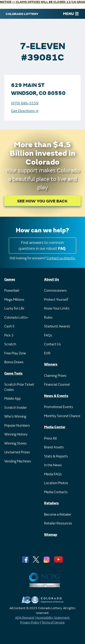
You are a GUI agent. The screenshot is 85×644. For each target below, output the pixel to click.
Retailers (51, 503)
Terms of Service (53, 622)
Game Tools (13, 374)
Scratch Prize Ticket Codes (19, 387)
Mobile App (12, 399)
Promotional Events (59, 407)
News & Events (56, 396)
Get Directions (25, 111)
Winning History (16, 434)
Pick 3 (9, 335)
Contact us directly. (61, 258)
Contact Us (52, 344)
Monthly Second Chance (62, 416)
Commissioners (55, 291)
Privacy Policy (30, 622)
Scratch (10, 344)
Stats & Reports (56, 456)
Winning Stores (15, 443)
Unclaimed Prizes (17, 452)
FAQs (48, 335)
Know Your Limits (57, 309)
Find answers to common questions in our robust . (42, 246)
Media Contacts (56, 492)
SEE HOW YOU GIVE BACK (42, 201)
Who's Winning (15, 417)
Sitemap (51, 535)
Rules (48, 318)
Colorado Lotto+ (16, 318)
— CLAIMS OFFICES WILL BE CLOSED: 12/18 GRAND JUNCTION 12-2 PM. (42, 2)
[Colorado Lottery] (22, 14)
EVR (47, 353)
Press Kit (51, 439)
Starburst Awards (57, 326)
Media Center (55, 427)
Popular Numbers (17, 426)
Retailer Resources (58, 523)
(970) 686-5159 (25, 103)
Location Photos (56, 483)
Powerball (12, 291)
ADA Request (25, 618)
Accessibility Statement (53, 618)
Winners (51, 364)
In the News (53, 465)
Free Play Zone (15, 353)
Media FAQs (53, 474)
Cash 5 (9, 326)
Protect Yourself (56, 300)
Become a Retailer (58, 515)
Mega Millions (14, 300)
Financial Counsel (57, 385)
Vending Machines (18, 461)
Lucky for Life (14, 309)
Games (10, 280)
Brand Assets (54, 447)
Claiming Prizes (55, 376)
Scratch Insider (15, 408)
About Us (52, 280)
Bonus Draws (14, 362)
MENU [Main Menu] (71, 14)
